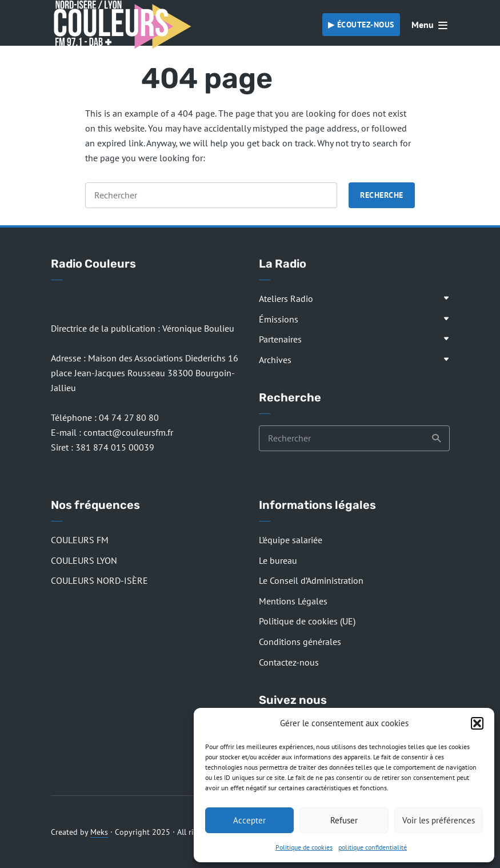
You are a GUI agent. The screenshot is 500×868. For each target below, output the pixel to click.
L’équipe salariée (291, 540)
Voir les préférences (439, 820)
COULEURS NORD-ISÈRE (99, 580)
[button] (477, 723)
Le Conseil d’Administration (311, 580)
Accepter (249, 820)
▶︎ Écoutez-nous (361, 25)
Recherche (382, 195)
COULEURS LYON (84, 560)
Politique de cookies (304, 847)
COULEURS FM (80, 540)
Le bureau (278, 560)
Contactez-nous (289, 662)
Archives (275, 360)
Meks (99, 832)
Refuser (344, 820)
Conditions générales (300, 642)
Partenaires (280, 339)
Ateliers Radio (286, 298)
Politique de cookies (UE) (307, 621)
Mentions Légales (293, 601)
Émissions (279, 319)
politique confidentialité (373, 847)
